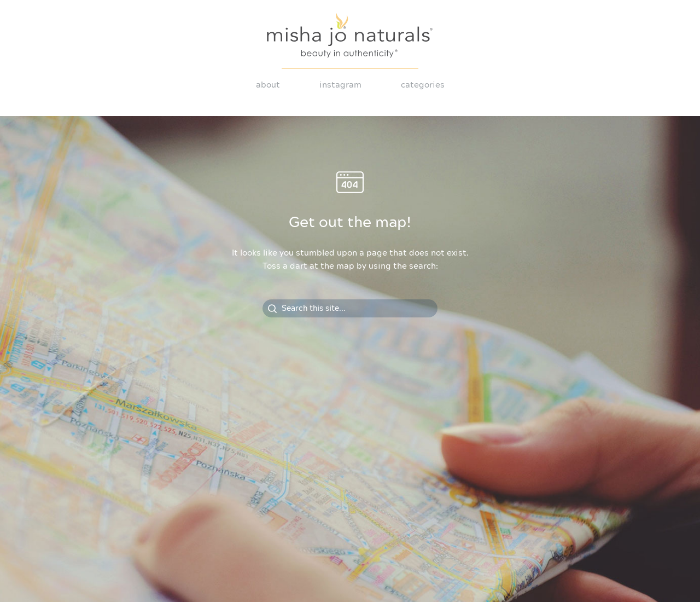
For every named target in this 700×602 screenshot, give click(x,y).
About (268, 85)
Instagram (340, 85)
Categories (423, 85)
